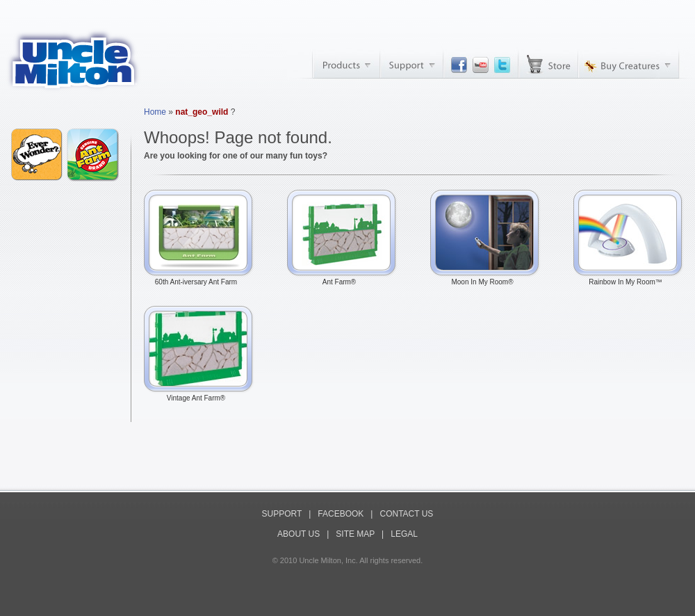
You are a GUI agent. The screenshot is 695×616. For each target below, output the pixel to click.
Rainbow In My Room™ (629, 279)
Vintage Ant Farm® (199, 395)
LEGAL (404, 534)
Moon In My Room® (486, 279)
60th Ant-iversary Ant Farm (199, 279)
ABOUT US (299, 534)
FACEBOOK (341, 514)
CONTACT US (406, 514)
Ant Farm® (343, 279)
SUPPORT (282, 514)
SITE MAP (355, 534)
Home (155, 112)
